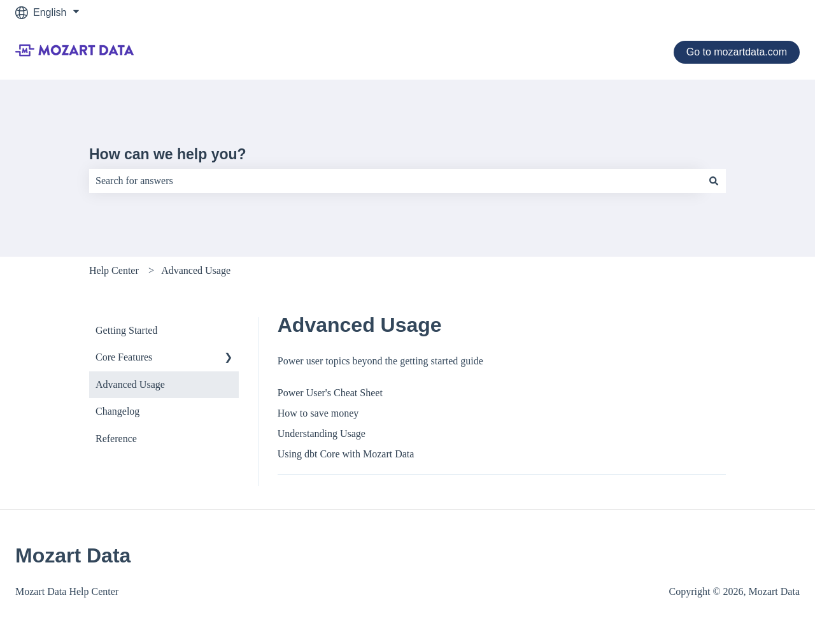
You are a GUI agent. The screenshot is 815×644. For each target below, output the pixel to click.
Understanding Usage (322, 433)
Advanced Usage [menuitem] (130, 384)
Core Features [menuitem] (124, 357)
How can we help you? (168, 154)
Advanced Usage (196, 270)
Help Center (114, 270)
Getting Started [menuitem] (126, 330)
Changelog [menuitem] (117, 411)
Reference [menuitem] (116, 439)
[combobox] (395, 181)
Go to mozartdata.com (737, 52)
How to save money (318, 413)
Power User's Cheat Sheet (330, 393)
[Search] (714, 181)
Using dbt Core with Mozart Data (346, 454)
